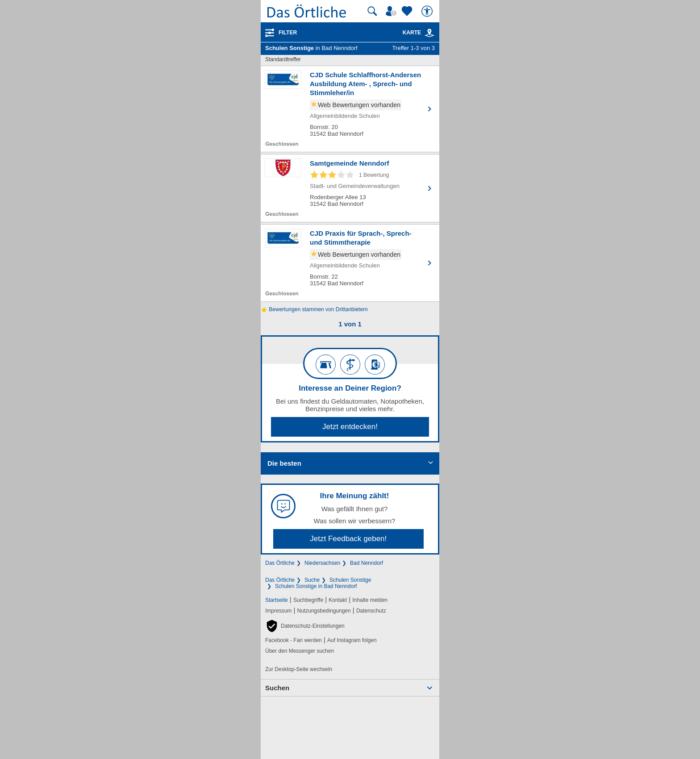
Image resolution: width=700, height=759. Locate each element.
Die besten (284, 463)
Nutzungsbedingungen (324, 611)
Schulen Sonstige (350, 580)
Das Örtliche (280, 563)
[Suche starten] (372, 11)
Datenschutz (371, 611)
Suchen (277, 688)
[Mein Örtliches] (392, 11)
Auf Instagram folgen (352, 640)
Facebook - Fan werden (294, 640)
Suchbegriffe (308, 600)
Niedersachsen (322, 563)
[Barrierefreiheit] (428, 11)
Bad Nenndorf (367, 563)
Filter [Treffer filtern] (288, 33)
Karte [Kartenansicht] (419, 33)
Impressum (278, 611)
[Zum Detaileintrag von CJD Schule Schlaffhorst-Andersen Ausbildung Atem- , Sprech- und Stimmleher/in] (350, 109)
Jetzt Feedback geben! (348, 539)
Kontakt (338, 600)
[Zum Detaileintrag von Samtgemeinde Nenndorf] (350, 188)
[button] (305, 626)
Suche (312, 580)
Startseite (277, 600)
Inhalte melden (370, 600)
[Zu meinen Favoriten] (408, 11)
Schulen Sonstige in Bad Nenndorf (316, 586)
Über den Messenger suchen (300, 651)
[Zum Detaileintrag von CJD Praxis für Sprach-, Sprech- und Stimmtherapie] (350, 263)
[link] (429, 33)
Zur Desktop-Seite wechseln (299, 669)
